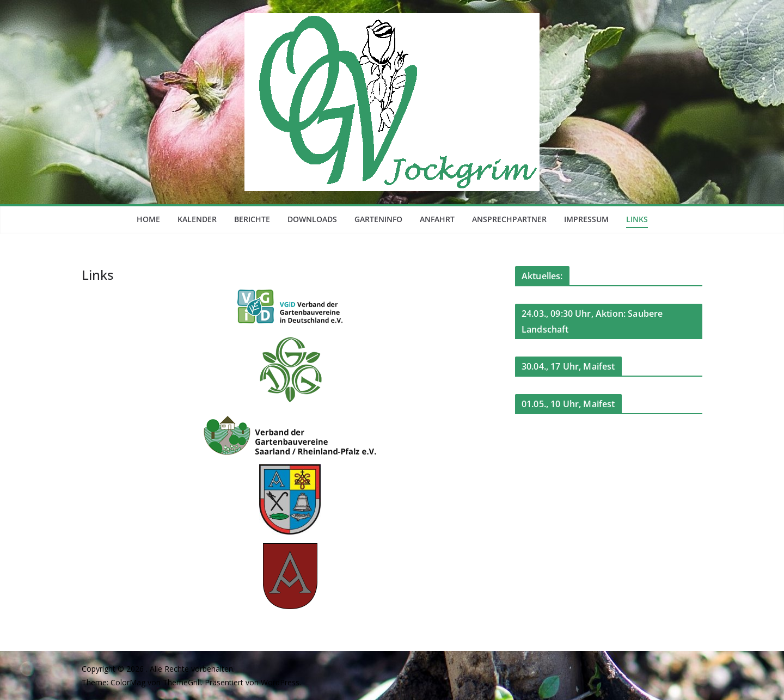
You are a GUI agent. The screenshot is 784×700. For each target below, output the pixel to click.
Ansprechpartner (509, 219)
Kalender (197, 219)
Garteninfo (378, 219)
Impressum (586, 219)
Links (637, 219)
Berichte (252, 219)
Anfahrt (437, 219)
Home (148, 219)
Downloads (312, 219)
